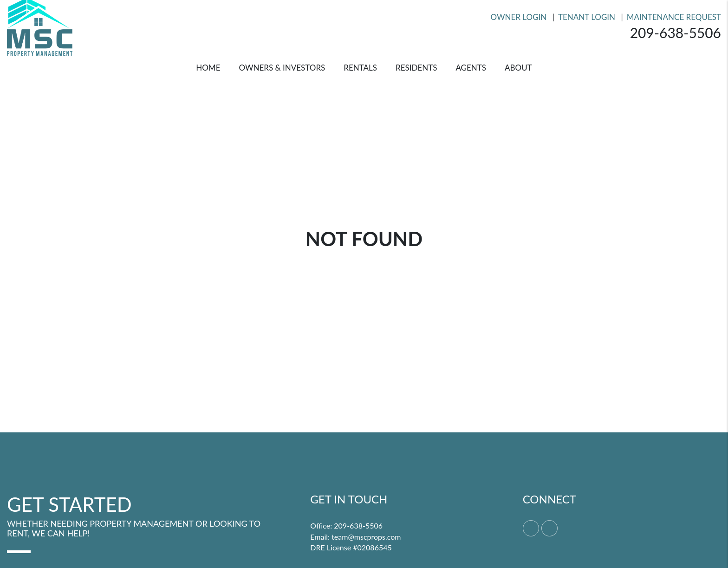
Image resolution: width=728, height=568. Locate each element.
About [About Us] (518, 68)
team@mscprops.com (366, 537)
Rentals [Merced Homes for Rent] (360, 68)
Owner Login (519, 17)
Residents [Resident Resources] (416, 68)
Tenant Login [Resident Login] (587, 17)
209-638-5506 (676, 33)
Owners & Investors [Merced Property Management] (282, 68)
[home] (40, 26)
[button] (531, 528)
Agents (471, 68)
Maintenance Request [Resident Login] (674, 17)
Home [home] (208, 68)
